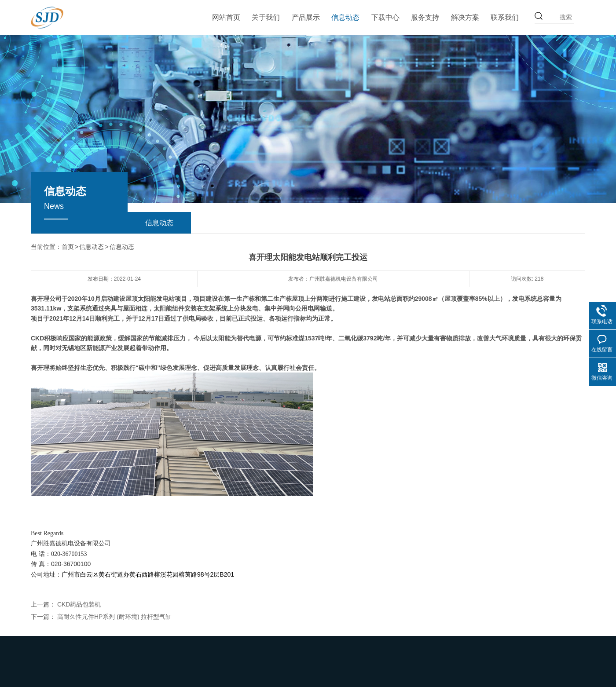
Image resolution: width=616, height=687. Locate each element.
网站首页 (226, 17)
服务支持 (425, 17)
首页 (68, 247)
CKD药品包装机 (79, 604)
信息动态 (345, 17)
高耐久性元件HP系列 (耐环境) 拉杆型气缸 (115, 616)
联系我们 (505, 17)
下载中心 (385, 17)
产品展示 (306, 17)
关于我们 (266, 17)
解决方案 (465, 17)
